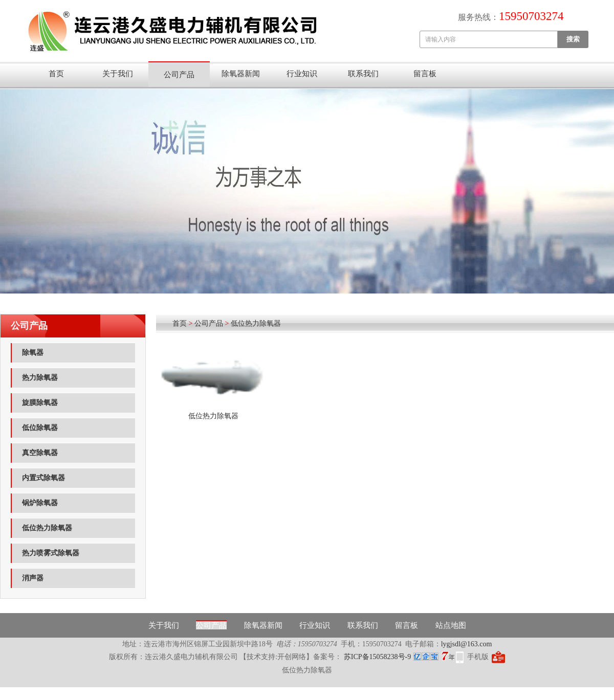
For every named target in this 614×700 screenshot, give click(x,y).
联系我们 (363, 74)
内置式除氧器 (43, 478)
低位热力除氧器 (47, 528)
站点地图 (451, 625)
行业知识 (302, 74)
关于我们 (118, 74)
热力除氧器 (40, 378)
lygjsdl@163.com (467, 644)
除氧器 (33, 353)
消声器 (33, 578)
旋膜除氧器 (40, 403)
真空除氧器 (40, 453)
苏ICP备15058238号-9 (376, 657)
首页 (56, 74)
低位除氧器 (40, 428)
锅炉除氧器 (40, 503)
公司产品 (179, 75)
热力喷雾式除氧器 (51, 553)
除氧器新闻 (241, 74)
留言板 (425, 74)
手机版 (478, 657)
